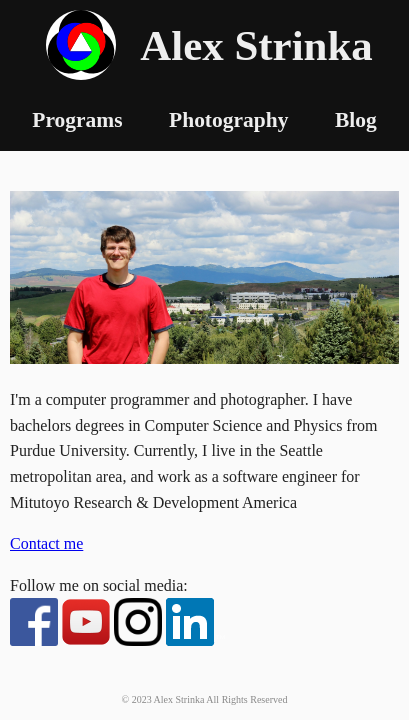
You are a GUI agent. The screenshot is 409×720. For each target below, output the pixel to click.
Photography (228, 120)
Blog (356, 120)
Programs (77, 120)
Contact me (46, 543)
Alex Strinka (256, 45)
